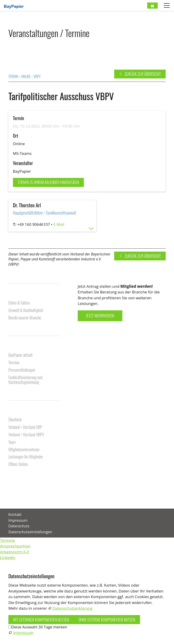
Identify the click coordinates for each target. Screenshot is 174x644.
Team (12, 442)
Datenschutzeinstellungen (30, 532)
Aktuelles (16, 348)
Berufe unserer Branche (25, 318)
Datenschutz (19, 526)
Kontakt (15, 478)
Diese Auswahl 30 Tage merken (39, 627)
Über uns (16, 412)
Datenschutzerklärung (73, 608)
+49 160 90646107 (34, 224)
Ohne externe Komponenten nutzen (107, 620)
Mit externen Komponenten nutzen (41, 620)
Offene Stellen (18, 464)
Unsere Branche (22, 295)
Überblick (15, 420)
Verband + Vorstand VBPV (26, 435)
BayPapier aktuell (20, 355)
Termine (14, 363)
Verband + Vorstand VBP (25, 427)
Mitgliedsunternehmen (24, 450)
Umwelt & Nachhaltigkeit (26, 310)
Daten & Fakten (19, 303)
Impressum (18, 520)
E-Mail (59, 224)
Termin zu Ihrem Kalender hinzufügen (48, 182)
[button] (9, 497)
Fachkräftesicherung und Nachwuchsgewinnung (25, 380)
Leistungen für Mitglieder (26, 457)
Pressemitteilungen (22, 370)
